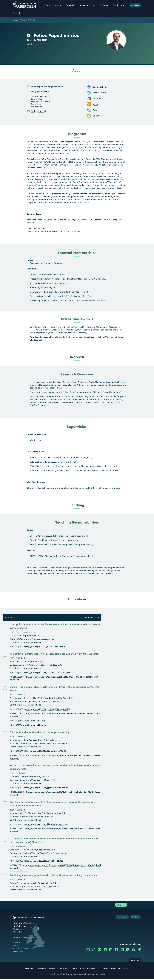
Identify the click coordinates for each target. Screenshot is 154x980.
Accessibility (65, 969)
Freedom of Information (120, 969)
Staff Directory (19, 952)
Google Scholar (100, 87)
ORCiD (96, 116)
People (17, 13)
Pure (95, 110)
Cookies (75, 969)
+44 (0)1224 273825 (40, 92)
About (59, 5)
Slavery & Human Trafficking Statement (94, 969)
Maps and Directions (21, 949)
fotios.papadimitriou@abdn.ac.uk (47, 87)
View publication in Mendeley (33, 725)
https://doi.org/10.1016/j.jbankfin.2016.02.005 (46, 788)
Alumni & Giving (88, 5)
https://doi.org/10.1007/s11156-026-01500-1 (45, 647)
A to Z (15, 946)
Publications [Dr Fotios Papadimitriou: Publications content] (77, 599)
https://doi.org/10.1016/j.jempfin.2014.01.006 (46, 824)
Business (105, 5)
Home (15, 20)
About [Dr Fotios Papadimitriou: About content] (77, 71)
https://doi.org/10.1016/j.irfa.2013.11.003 (44, 861)
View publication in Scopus (32, 721)
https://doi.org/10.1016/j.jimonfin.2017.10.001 (46, 751)
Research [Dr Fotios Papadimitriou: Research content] (77, 357)
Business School (38, 111)
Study (49, 5)
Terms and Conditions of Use (36, 969)
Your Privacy (53, 969)
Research (71, 5)
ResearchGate (100, 93)
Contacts (17, 943)
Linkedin (97, 99)
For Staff (134, 918)
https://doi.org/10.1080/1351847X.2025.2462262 (47, 673)
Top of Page (135, 961)
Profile (32, 20)
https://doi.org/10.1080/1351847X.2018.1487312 (47, 709)
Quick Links (120, 5)
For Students (119, 918)
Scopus (96, 104)
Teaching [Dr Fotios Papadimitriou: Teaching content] (77, 505)
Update (120, 905)
